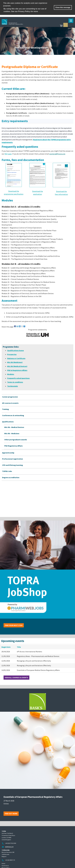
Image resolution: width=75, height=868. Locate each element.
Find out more (11, 814)
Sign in (66, 25)
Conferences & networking (13, 415)
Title (19, 647)
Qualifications (8, 422)
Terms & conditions (15, 382)
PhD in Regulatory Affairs (17, 370)
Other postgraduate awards (16, 440)
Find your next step (14, 625)
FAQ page (8, 154)
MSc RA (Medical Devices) (17, 366)
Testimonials (13, 386)
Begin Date (6, 647)
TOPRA (23, 25)
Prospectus (12, 354)
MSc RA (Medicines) (15, 362)
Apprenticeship (8, 453)
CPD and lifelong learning (12, 465)
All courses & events (10, 403)
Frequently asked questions (18, 378)
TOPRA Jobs (7, 471)
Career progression (10, 397)
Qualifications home (15, 350)
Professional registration (12, 459)
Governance (5, 866)
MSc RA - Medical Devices (14, 427)
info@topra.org (9, 847)
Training (5, 409)
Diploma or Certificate (16, 358)
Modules (11, 374)
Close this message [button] (63, 7)
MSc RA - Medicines (12, 433)
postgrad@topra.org (57, 154)
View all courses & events (16, 678)
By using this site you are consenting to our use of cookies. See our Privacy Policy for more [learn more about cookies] (25, 10)
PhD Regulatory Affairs (13, 446)
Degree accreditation (11, 477)
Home (3, 863)
